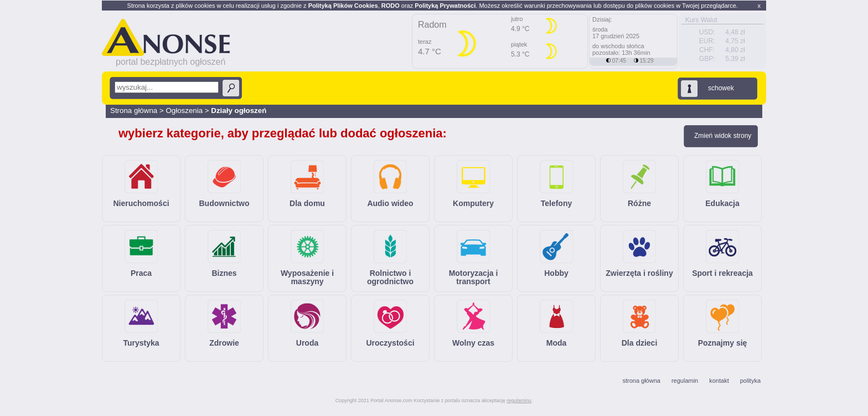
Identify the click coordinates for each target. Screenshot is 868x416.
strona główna (641, 381)
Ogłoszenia (185, 111)
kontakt (719, 381)
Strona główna (134, 111)
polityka (750, 381)
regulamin (685, 381)
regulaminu (519, 400)
